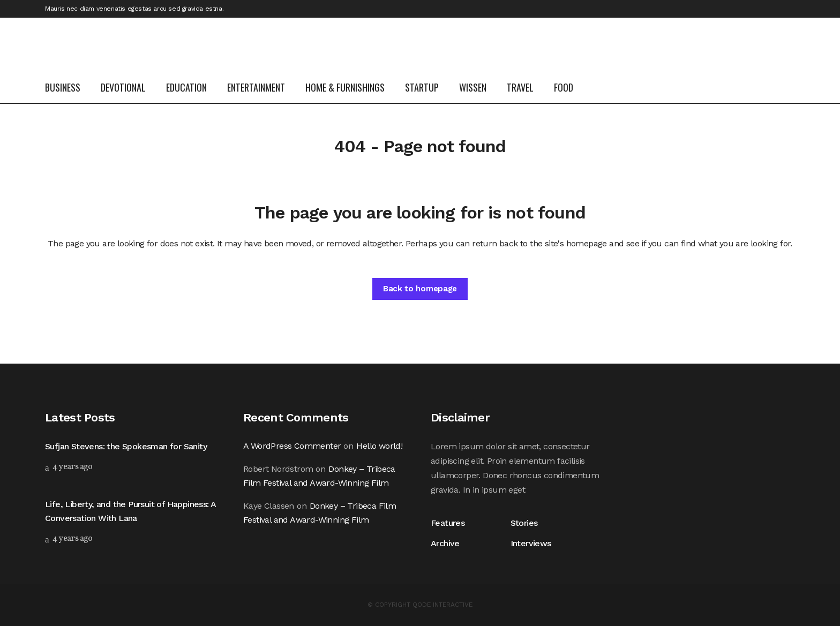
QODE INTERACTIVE (442, 605)
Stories (524, 523)
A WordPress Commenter (292, 446)
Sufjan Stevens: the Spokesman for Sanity (126, 446)
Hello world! (379, 446)
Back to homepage (420, 289)
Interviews (531, 543)
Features (450, 523)
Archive (445, 543)
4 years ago (69, 467)
